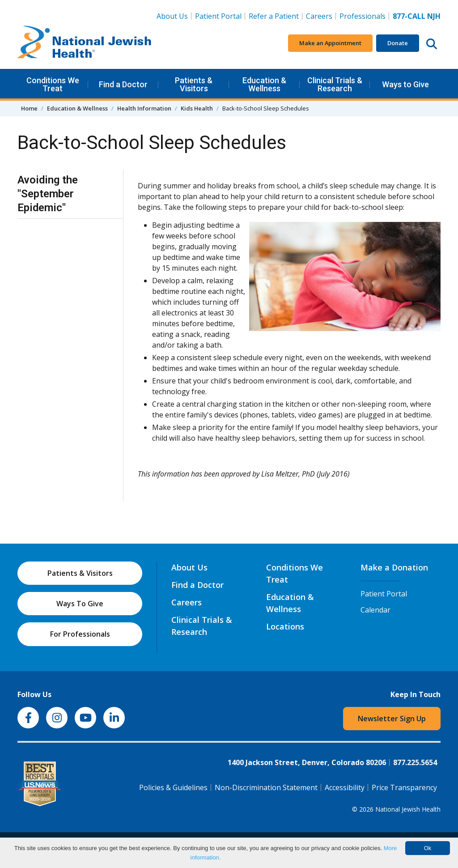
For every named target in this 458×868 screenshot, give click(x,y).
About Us (172, 16)
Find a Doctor (123, 84)
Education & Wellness (264, 84)
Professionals (363, 16)
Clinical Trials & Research (335, 84)
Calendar (375, 610)
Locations (285, 626)
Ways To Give (80, 604)
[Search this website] (432, 43)
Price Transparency (404, 787)
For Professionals (80, 634)
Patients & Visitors (194, 84)
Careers (321, 16)
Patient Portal (218, 16)
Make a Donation (394, 567)
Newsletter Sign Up (392, 719)
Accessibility (345, 787)
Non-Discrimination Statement (266, 787)
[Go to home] (85, 43)
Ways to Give (405, 84)
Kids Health (197, 108)
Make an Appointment (330, 43)
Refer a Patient (274, 16)
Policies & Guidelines (173, 787)
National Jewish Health (408, 809)
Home (29, 108)
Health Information (144, 108)
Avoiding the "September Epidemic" (48, 194)
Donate (398, 43)
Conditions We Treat (53, 84)
